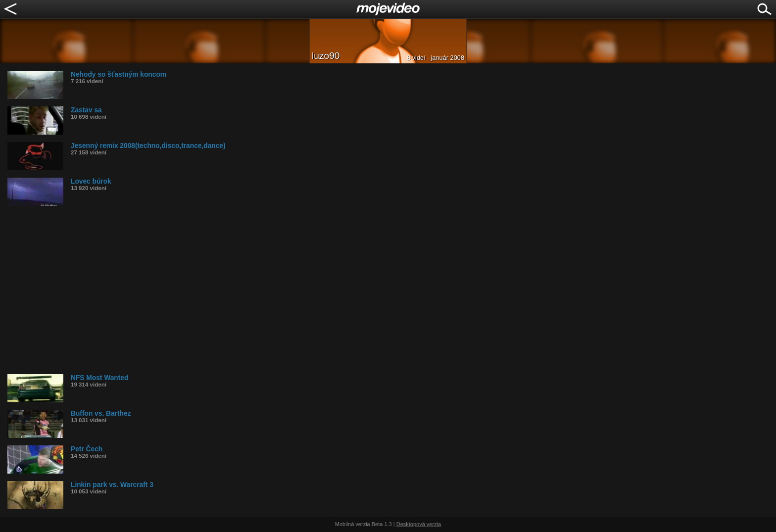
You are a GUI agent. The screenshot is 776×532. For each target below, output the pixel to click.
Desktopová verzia (419, 524)
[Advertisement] (304, 290)
